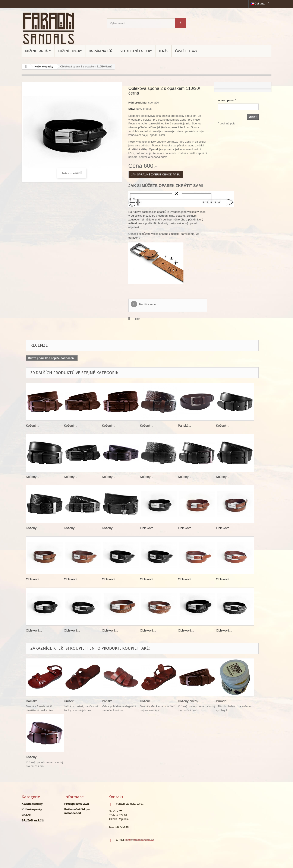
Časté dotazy (186, 51)
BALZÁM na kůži (101, 51)
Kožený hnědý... (189, 701)
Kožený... (33, 425)
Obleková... (148, 528)
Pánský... (185, 425)
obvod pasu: (227, 100)
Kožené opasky (70, 51)
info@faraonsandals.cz (139, 840)
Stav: (132, 109)
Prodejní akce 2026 (77, 804)
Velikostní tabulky (136, 51)
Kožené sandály (38, 51)
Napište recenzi (149, 304)
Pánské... (109, 701)
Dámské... (33, 701)
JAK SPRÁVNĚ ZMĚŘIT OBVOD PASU (156, 174)
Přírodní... (223, 701)
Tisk (138, 319)
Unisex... (70, 701)
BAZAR (26, 815)
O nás (163, 51)
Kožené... (147, 701)
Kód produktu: (138, 103)
